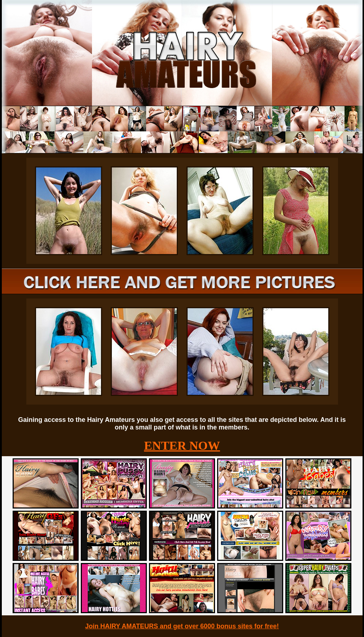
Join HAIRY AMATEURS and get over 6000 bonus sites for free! (182, 626)
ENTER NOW (182, 446)
